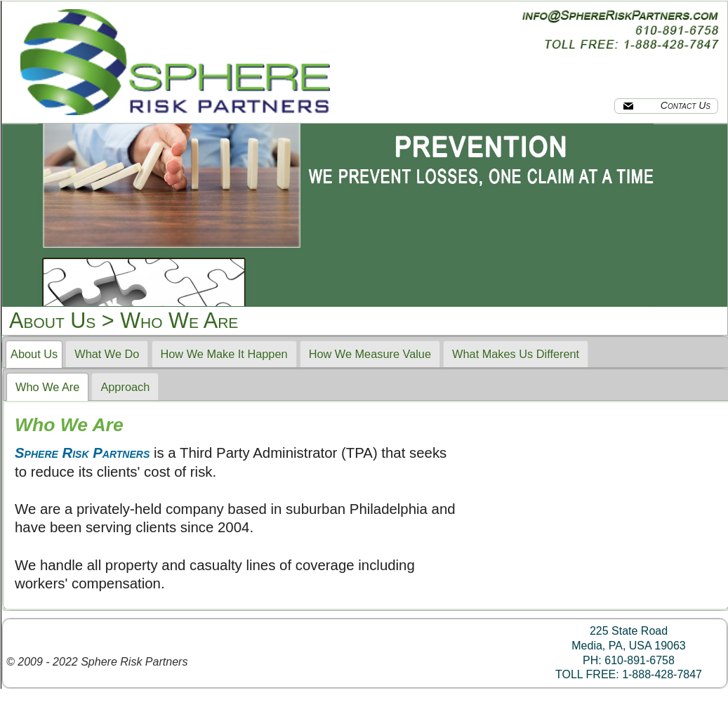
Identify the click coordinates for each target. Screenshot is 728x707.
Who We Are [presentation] (47, 387)
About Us (52, 320)
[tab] (34, 355)
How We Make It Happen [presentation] (224, 354)
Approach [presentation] (125, 387)
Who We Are (179, 320)
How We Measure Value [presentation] (370, 354)
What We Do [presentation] (107, 354)
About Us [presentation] (34, 354)
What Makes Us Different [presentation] (516, 354)
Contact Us (666, 105)
